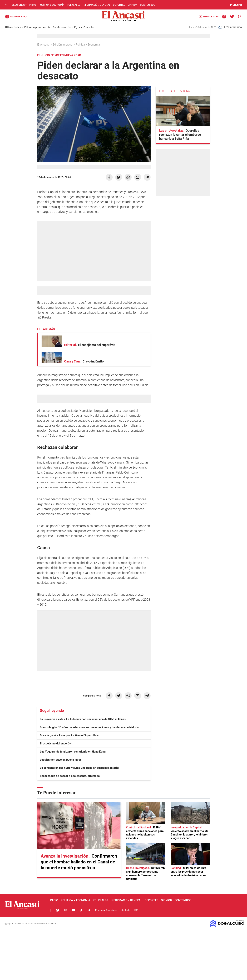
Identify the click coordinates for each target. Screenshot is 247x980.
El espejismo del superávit (56, 743)
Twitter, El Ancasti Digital (58, 910)
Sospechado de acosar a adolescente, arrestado (70, 776)
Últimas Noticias (14, 27)
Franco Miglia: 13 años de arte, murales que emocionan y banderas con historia (89, 727)
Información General (97, 5)
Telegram (89, 910)
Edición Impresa (33, 27)
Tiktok (81, 910)
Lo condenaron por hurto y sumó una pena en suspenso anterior (80, 768)
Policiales (74, 5)
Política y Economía (51, 5)
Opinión (133, 5)
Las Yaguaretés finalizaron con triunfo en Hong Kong (73, 752)
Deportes (119, 5)
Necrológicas (75, 27)
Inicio (33, 5)
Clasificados (60, 27)
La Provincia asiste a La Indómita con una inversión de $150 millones (83, 719)
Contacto (88, 27)
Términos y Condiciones (106, 910)
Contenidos (148, 5)
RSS (136, 910)
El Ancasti (44, 45)
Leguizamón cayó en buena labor (60, 760)
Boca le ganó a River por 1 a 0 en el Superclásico (70, 735)
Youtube (73, 910)
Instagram (66, 910)
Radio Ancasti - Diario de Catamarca (16, 17)
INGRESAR (236, 5)
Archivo (47, 27)
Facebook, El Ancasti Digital (51, 910)
